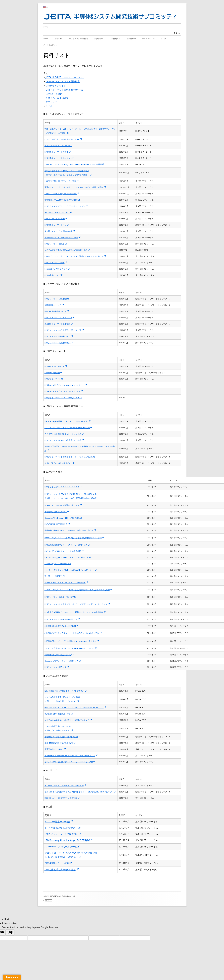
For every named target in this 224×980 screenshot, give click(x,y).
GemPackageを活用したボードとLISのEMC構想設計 (68, 421)
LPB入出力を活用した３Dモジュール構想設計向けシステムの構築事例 (75, 612)
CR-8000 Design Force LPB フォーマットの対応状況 (68, 557)
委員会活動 (99, 39)
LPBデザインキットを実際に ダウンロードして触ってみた (70, 457)
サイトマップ (147, 39)
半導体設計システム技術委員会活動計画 (63, 237)
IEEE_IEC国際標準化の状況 (57, 311)
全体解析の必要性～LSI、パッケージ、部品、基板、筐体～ (70, 530)
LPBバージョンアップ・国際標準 (63, 81)
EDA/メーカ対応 (54, 94)
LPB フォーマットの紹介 (56, 219)
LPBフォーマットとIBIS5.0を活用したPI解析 (64, 440)
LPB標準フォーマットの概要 (58, 152)
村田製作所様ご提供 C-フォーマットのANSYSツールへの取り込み (73, 633)
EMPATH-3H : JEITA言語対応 (57, 524)
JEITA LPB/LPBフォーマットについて (65, 77)
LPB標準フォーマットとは (57, 225)
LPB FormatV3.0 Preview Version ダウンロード (66, 385)
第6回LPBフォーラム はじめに (59, 212)
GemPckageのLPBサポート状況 (59, 564)
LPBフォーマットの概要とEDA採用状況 (62, 619)
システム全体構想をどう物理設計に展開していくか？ (68, 720)
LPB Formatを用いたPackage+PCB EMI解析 (69, 840)
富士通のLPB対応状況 (55, 576)
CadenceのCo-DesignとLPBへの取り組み (63, 518)
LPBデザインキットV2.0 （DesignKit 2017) (65, 398)
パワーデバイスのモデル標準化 (62, 847)
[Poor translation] (10, 932)
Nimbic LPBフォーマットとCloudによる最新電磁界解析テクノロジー (75, 538)
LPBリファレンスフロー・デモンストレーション (66, 206)
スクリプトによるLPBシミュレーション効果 (64, 434)
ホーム (46, 39)
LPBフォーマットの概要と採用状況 (61, 597)
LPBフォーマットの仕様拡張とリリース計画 (64, 330)
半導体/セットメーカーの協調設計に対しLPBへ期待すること (71, 756)
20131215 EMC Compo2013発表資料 (62, 194)
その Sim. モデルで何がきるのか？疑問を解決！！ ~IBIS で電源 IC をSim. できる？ (80, 792)
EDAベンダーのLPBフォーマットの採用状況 (64, 551)
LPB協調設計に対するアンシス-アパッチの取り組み (67, 545)
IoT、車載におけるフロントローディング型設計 (66, 691)
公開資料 (115, 39)
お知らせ (58, 39)
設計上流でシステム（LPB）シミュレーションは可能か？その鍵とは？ (75, 707)
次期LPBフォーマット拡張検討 (59, 324)
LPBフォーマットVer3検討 (57, 299)
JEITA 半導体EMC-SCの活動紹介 (63, 828)
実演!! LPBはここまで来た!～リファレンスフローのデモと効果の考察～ (75, 187)
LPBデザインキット (56, 86)
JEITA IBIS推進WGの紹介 (59, 822)
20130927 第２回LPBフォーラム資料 (62, 181)
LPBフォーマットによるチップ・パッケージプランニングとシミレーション (77, 604)
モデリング (51, 102)
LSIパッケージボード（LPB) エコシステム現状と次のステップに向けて (75, 256)
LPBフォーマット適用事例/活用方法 (64, 90)
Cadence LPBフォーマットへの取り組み (63, 661)
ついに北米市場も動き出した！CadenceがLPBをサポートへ (71, 648)
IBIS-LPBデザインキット (56, 366)
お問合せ (130, 39)
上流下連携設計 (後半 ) (55, 749)
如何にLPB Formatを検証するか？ (60, 463)
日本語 (46, 27)
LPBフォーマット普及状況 (57, 667)
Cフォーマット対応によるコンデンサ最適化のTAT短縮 (69, 428)
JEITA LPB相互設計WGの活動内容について (63, 139)
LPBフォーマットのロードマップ (60, 318)
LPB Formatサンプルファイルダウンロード (64, 391)
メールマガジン (49, 45)
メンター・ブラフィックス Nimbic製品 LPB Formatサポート (71, 570)
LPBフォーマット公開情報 (78, 39)
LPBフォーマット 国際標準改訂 (59, 336)
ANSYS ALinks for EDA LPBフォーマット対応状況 (66, 582)
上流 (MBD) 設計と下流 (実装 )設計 (60, 743)
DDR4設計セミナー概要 (58, 863)
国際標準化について (54, 305)
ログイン (48, 900)
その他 (49, 106)
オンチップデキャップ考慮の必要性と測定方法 (65, 785)
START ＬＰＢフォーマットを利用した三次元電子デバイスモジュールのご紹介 (79, 590)
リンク (163, 39)
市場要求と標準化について (57, 512)
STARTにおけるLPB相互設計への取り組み (63, 505)
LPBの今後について (54, 275)
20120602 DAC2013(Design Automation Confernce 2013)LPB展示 (75, 164)
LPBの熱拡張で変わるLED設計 (62, 869)
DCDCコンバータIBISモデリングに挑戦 (62, 798)
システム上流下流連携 (57, 98)
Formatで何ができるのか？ (57, 269)
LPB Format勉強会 (54, 373)
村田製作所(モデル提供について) (60, 655)
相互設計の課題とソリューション (60, 146)
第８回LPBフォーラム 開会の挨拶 (60, 231)
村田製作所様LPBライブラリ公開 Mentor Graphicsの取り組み (72, 641)
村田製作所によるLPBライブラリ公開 (61, 626)
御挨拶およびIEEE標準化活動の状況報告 (62, 200)
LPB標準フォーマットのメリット (60, 158)
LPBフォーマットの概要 (56, 244)
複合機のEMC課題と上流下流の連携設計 (63, 737)
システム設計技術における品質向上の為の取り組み (67, 250)
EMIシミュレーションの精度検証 (63, 834)
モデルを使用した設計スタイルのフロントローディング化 (70, 762)
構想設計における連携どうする (59, 714)
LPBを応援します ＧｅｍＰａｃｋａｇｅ (63, 487)
